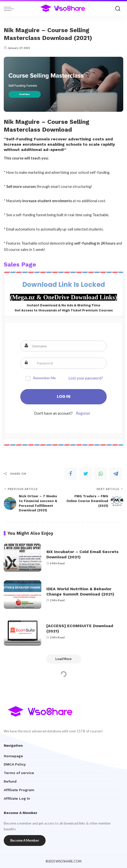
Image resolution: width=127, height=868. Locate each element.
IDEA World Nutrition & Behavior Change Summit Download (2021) (80, 591)
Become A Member (25, 840)
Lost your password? (86, 378)
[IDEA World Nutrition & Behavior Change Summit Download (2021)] (23, 595)
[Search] (118, 9)
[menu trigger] (10, 9)
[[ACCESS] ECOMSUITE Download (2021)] (23, 632)
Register (83, 413)
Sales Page (20, 264)
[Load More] (64, 659)
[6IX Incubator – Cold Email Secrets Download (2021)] (23, 558)
